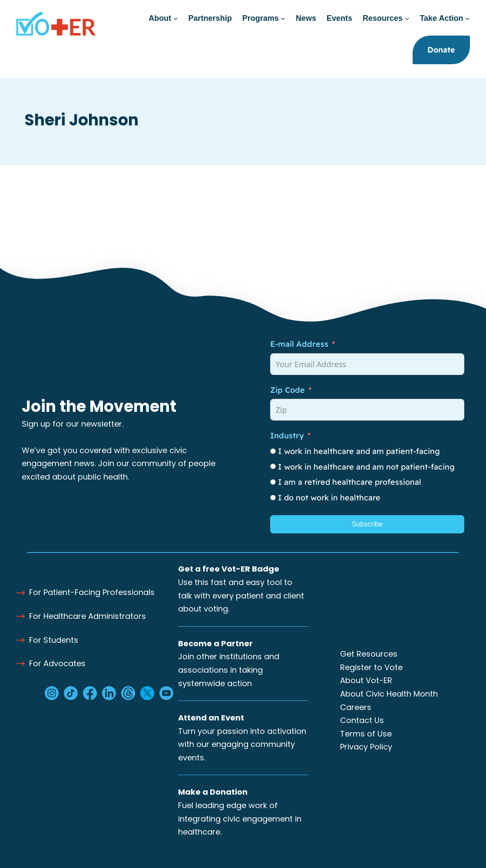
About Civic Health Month (389, 694)
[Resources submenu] (407, 18)
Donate (441, 50)
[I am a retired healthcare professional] (273, 482)
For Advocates (57, 663)
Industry (287, 436)
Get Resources (369, 654)
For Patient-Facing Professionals (92, 592)
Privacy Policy (366, 747)
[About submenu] (176, 18)
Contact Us (362, 720)
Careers (356, 707)
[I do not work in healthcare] (273, 498)
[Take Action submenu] (468, 18)
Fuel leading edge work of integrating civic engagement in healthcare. (240, 819)
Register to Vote (371, 667)
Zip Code (288, 390)
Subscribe (367, 524)
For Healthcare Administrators (88, 616)
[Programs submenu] (283, 18)
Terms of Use (366, 734)
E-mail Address (299, 344)
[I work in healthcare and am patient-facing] (273, 451)
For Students (54, 640)
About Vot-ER (366, 680)
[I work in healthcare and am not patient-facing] (273, 466)
